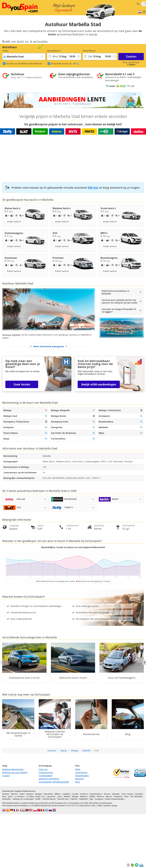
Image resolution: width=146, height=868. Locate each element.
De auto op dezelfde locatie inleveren (24, 63)
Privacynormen (46, 772)
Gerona (107, 794)
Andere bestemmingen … (115, 799)
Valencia (74, 799)
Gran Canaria (127, 794)
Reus (126, 796)
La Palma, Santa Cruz (36, 796)
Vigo (91, 799)
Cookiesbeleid (45, 776)
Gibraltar (116, 794)
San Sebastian (136, 796)
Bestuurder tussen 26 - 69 (65, 63)
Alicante (6, 794)
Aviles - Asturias (26, 794)
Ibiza (4, 796)
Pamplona (118, 796)
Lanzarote (51, 796)
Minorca (100, 796)
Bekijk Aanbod (14, 222)
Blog (77, 782)
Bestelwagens (82, 776)
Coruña (75, 794)
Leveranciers (81, 772)
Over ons (43, 769)
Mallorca (84, 796)
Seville (38, 799)
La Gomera (19, 796)
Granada (139, 794)
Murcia (109, 796)
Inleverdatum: (89, 51)
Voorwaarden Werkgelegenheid (54, 782)
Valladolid (83, 799)
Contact (6, 776)
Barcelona (48, 794)
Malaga (75, 796)
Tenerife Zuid (63, 799)
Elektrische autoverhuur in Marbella (116, 292)
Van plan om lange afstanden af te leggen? (119, 310)
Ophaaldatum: (54, 51)
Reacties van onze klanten (15, 772)
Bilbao (58, 794)
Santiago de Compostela (23, 799)
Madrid (67, 796)
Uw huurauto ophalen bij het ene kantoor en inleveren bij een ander (120, 301)
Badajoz (39, 794)
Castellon (66, 794)
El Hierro (84, 794)
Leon (60, 796)
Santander (7, 799)
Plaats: (5, 51)
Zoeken (131, 56)
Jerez (10, 796)
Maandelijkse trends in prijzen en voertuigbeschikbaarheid (73, 547)
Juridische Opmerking (49, 779)
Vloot (78, 769)
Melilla (92, 796)
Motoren (79, 779)
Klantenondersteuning (13, 769)
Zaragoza (99, 799)
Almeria (14, 794)
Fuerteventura (96, 794)
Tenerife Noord (49, 799)
